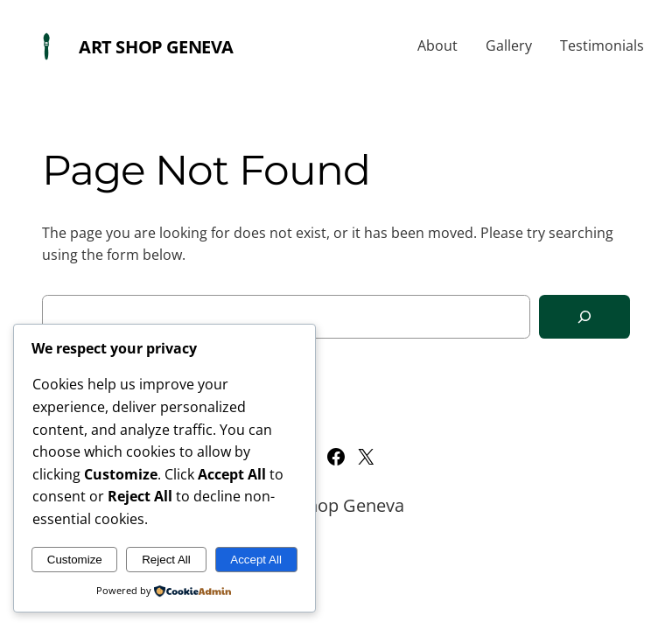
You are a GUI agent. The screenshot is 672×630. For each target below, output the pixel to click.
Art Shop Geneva (156, 47)
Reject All (166, 560)
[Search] (584, 317)
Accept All (256, 560)
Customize (75, 560)
